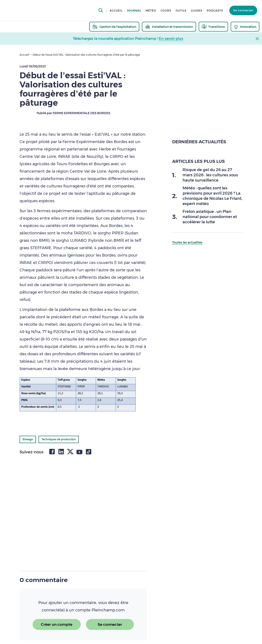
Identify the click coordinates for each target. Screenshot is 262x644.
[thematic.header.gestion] (114, 27)
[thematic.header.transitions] (213, 27)
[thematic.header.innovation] (245, 27)
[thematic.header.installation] (169, 27)
